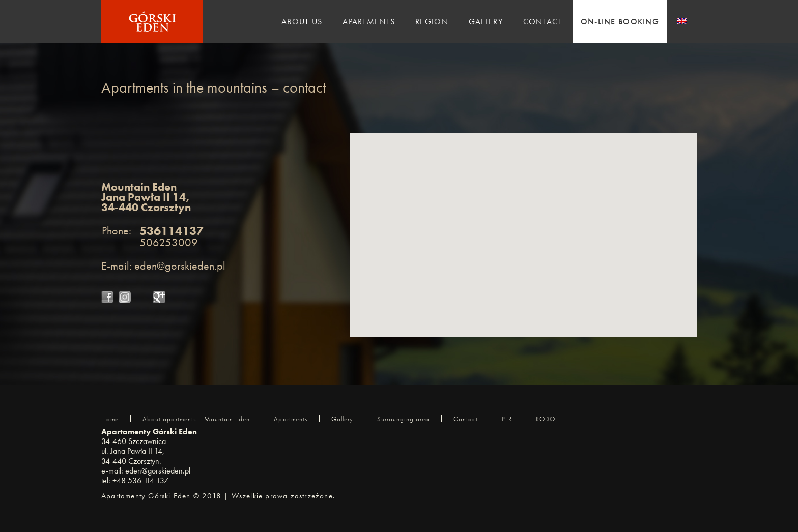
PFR (507, 419)
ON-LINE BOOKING (620, 22)
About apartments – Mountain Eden (196, 419)
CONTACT (543, 22)
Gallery (342, 419)
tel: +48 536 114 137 (135, 480)
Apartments (369, 22)
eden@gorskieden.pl (180, 266)
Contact (466, 419)
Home (110, 419)
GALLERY (486, 22)
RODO (546, 419)
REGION (432, 22)
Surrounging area (403, 419)
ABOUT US (302, 22)
